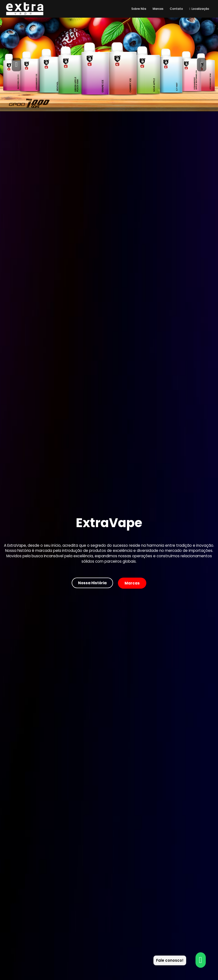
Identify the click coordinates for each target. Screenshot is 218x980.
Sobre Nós (139, 9)
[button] (16, 64)
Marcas (158, 9)
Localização (199, 9)
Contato (176, 9)
